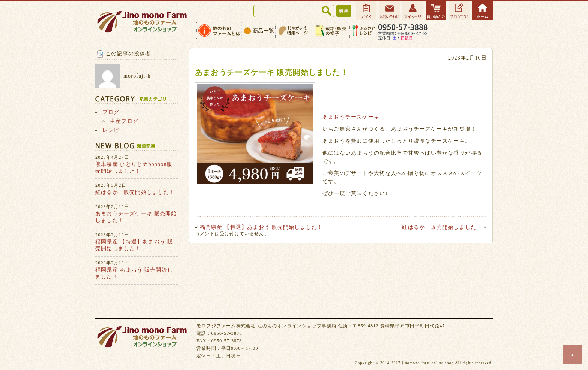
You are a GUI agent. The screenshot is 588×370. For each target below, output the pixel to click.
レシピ (111, 130)
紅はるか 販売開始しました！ (442, 227)
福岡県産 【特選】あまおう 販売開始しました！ (261, 227)
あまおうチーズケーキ (351, 117)
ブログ (111, 112)
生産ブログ (124, 121)
